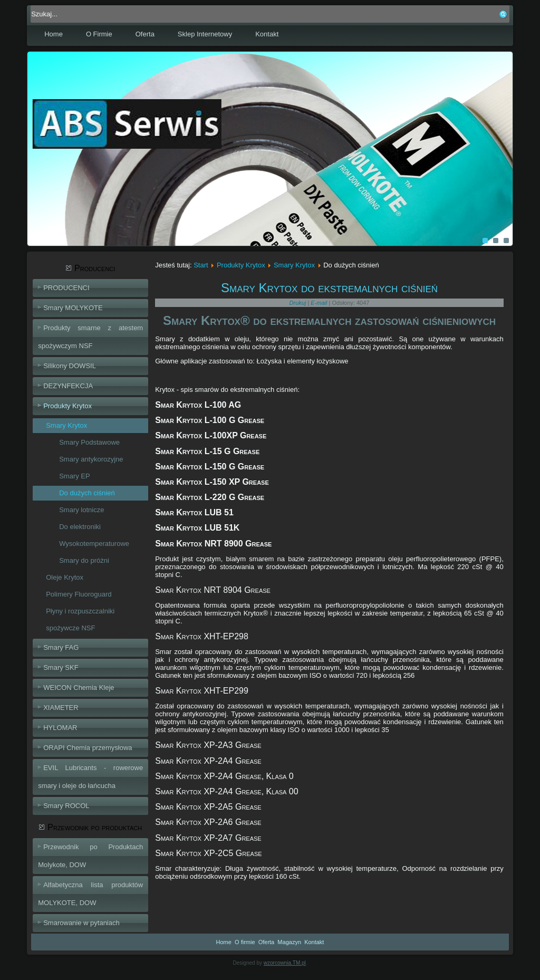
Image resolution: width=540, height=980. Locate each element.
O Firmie (99, 34)
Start (201, 265)
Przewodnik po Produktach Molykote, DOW (90, 856)
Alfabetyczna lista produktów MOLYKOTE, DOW (90, 894)
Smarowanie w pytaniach (81, 923)
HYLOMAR (60, 728)
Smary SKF (61, 667)
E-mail (320, 303)
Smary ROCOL (66, 806)
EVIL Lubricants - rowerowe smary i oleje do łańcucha (90, 777)
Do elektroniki (80, 527)
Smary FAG (61, 647)
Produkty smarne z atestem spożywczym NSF (90, 337)
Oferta (145, 34)
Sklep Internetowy (205, 34)
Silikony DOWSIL (70, 366)
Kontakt (267, 34)
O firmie (245, 942)
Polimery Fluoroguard (79, 594)
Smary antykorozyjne (91, 459)
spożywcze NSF (70, 628)
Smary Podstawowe (89, 442)
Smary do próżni (84, 560)
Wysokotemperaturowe (94, 544)
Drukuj (299, 303)
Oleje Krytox (65, 577)
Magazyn (289, 942)
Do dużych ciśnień (87, 493)
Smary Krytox (66, 425)
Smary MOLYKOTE (73, 308)
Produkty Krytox (67, 406)
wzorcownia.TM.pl (285, 963)
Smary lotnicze (81, 510)
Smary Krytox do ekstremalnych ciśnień (329, 288)
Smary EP (75, 476)
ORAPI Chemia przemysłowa (88, 748)
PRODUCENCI (66, 288)
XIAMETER (61, 708)
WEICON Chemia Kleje (79, 688)
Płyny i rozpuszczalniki (80, 611)
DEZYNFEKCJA (68, 386)
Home (54, 34)
